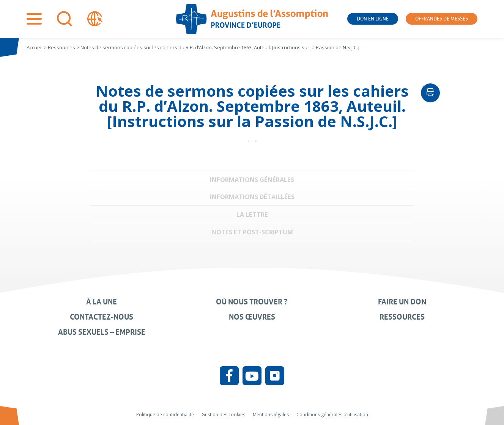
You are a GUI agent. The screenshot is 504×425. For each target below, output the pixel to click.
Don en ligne (373, 19)
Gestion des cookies (223, 415)
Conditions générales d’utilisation (332, 415)
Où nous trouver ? (252, 302)
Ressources (402, 317)
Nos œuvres (252, 317)
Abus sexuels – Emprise (102, 332)
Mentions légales (271, 415)
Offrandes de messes (442, 19)
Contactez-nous (102, 317)
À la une (102, 302)
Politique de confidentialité (165, 415)
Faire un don (402, 302)
